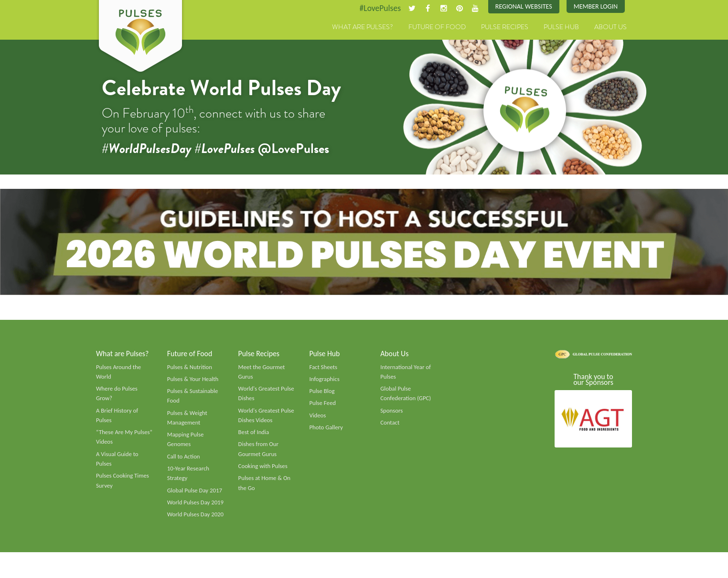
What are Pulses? (363, 27)
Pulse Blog (322, 394)
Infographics (325, 382)
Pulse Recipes (505, 27)
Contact (390, 426)
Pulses (140, 37)
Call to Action (184, 461)
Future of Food (437, 27)
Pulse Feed (323, 406)
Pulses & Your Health (193, 382)
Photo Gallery (326, 431)
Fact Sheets (323, 369)
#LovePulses (377, 8)
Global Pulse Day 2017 (195, 495)
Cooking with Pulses (264, 471)
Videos (318, 418)
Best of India (254, 436)
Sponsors (392, 414)
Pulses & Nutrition (190, 369)
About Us (610, 27)
